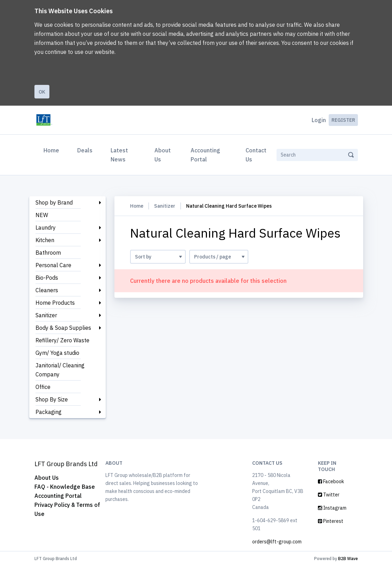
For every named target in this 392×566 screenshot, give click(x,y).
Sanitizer (46, 315)
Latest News (119, 155)
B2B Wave (348, 559)
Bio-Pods (47, 278)
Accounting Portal (205, 155)
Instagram (332, 508)
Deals (85, 150)
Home (53, 150)
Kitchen (45, 240)
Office (43, 387)
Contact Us (256, 155)
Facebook (331, 481)
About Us (163, 155)
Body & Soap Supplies (63, 328)
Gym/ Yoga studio (57, 353)
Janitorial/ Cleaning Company (60, 370)
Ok (42, 92)
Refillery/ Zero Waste (62, 340)
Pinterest (331, 521)
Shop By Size (52, 399)
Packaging (49, 412)
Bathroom (48, 253)
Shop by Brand (54, 202)
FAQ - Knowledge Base (65, 487)
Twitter (329, 495)
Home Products (55, 303)
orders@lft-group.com (277, 542)
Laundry (46, 228)
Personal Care (53, 265)
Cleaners (47, 290)
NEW (42, 215)
